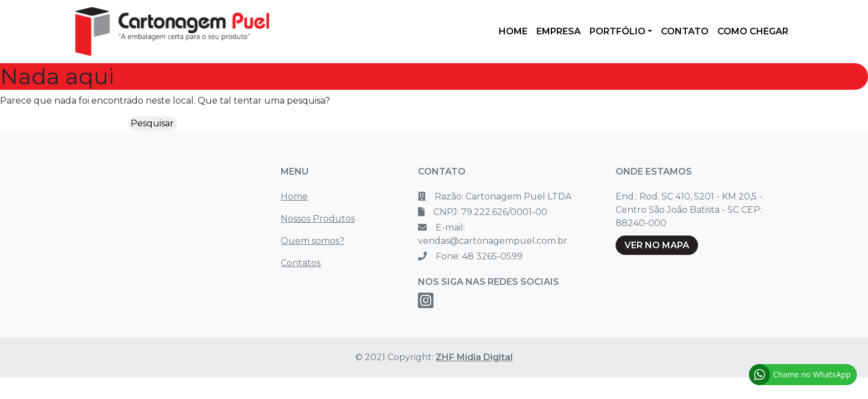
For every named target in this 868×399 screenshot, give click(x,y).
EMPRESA (559, 31)
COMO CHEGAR (753, 31)
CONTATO (685, 31)
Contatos (301, 263)
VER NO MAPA (657, 245)
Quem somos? (312, 241)
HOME (513, 31)
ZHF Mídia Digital (474, 357)
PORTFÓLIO (618, 31)
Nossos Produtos (318, 219)
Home (294, 196)
